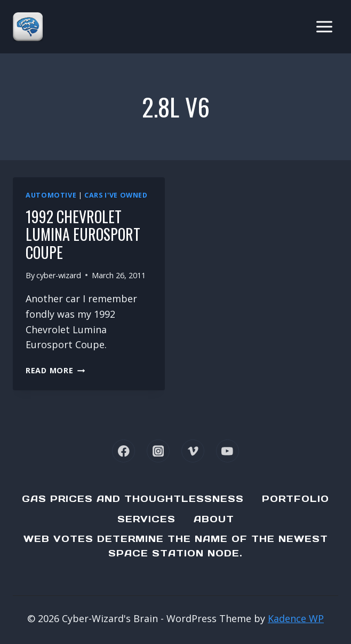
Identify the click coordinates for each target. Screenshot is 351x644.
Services (146, 519)
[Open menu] (324, 26)
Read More (55, 370)
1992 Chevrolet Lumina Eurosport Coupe (83, 234)
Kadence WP (296, 618)
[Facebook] (123, 451)
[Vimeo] (193, 451)
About (214, 519)
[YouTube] (228, 451)
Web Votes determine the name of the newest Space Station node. (176, 546)
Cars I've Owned (116, 195)
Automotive (51, 195)
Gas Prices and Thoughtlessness (133, 499)
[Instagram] (158, 451)
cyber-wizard (59, 275)
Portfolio (296, 499)
